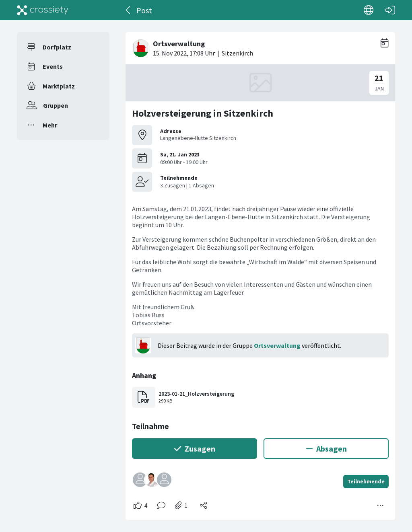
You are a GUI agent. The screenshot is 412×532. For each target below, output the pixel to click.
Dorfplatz (57, 47)
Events (53, 66)
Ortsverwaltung (277, 345)
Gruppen (56, 105)
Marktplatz (59, 86)
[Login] (390, 10)
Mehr (50, 125)
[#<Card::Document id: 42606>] (260, 273)
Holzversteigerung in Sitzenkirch (203, 113)
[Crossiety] (43, 10)
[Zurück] (129, 10)
